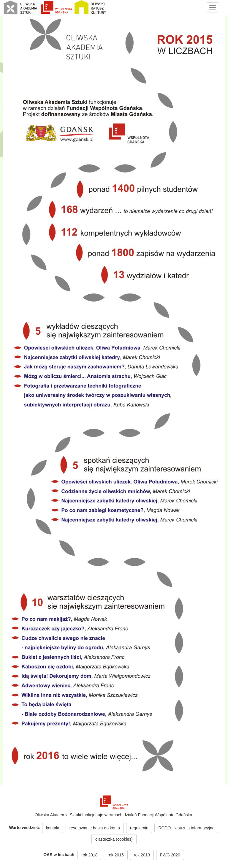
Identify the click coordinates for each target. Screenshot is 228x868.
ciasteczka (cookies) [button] (114, 839)
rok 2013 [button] (142, 855)
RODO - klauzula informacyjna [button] (186, 828)
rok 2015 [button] (115, 855)
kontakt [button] (53, 828)
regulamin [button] (139, 828)
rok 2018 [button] (89, 855)
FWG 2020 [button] (170, 855)
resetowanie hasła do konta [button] (95, 828)
